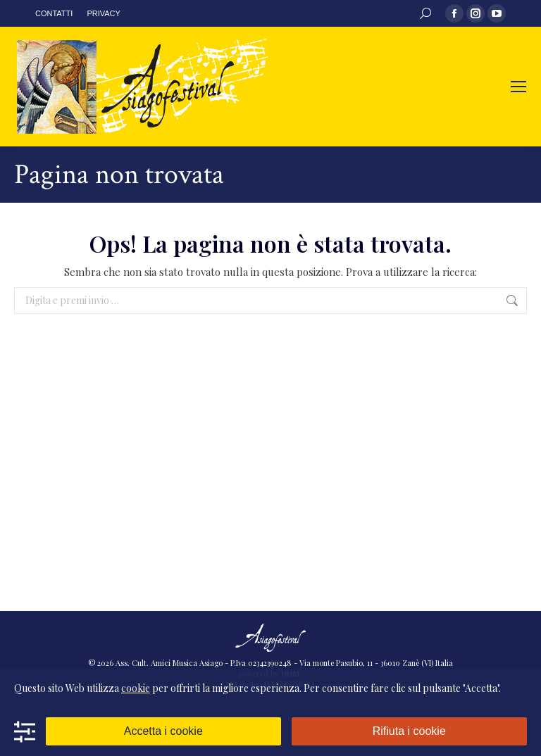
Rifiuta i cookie (409, 731)
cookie (136, 688)
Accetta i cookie (163, 731)
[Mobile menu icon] (518, 87)
